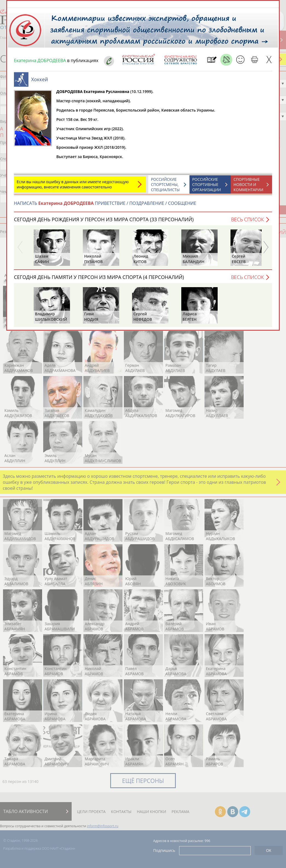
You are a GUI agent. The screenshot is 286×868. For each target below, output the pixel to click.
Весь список (247, 222)
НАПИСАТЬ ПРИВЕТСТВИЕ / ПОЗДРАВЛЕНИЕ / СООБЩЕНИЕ (105, 206)
